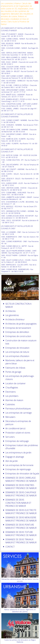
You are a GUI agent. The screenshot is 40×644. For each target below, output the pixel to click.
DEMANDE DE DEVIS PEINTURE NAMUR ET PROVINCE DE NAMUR (21, 526)
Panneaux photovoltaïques (18, 409)
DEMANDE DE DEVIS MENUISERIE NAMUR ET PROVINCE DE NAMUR (21, 519)
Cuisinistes (10, 404)
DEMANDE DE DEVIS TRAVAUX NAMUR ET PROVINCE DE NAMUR (21, 541)
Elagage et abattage (15, 457)
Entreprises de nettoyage (17, 441)
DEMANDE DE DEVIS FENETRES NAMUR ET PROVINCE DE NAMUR (21, 487)
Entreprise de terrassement (18, 328)
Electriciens (11, 392)
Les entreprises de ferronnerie (19, 465)
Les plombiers (12, 396)
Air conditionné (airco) (15, 428)
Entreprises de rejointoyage (18, 469)
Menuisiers (10, 417)
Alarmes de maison (14, 400)
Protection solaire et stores (18, 433)
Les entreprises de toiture (17, 352)
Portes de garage (13, 372)
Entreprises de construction (18, 336)
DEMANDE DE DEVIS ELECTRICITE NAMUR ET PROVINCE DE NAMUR (21, 512)
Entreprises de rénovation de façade (22, 474)
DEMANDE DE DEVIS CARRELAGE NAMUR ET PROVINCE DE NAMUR (21, 479)
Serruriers (10, 437)
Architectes (11, 311)
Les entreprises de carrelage (19, 413)
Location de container (16, 383)
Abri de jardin (12, 461)
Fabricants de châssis (15, 368)
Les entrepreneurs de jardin (18, 453)
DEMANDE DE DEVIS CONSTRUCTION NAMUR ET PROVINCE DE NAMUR (18, 503)
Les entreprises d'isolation (17, 356)
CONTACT (10, 547)
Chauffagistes (12, 388)
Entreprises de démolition (17, 332)
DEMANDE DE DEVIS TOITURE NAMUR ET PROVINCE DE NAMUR (21, 534)
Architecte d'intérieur (15, 319)
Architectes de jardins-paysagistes (21, 324)
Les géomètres (12, 315)
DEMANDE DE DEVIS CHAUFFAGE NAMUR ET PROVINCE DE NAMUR (21, 494)
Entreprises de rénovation (17, 348)
